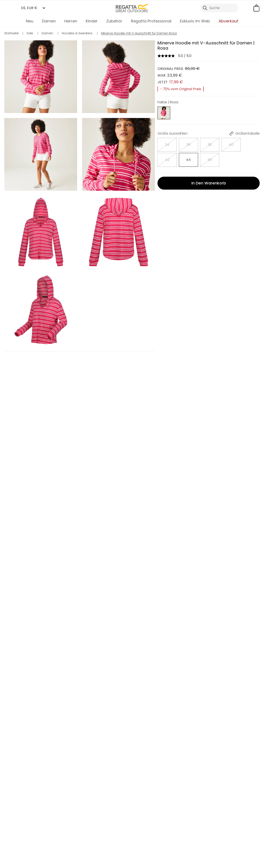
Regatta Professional (151, 21)
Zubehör (114, 21)
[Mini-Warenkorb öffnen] (256, 8)
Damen (49, 21)
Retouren (170, 227)
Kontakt (221, 841)
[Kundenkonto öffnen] (247, 8)
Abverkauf (228, 21)
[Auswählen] (164, 143)
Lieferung (170, 214)
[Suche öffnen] (219, 8)
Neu (30, 21)
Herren (71, 21)
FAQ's (166, 201)
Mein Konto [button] (62, 841)
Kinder (92, 21)
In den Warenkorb (209, 165)
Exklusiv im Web (195, 21)
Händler (143, 841)
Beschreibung (174, 188)
